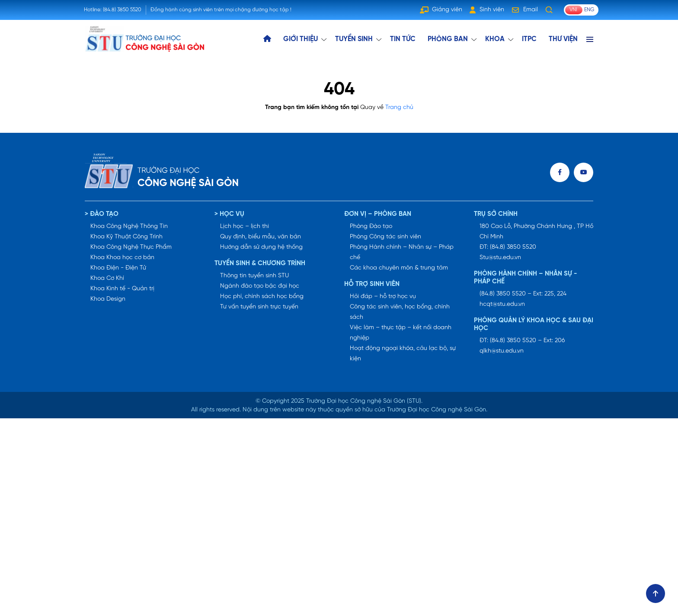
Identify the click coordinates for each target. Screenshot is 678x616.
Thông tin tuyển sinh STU (254, 276)
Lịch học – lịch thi (245, 226)
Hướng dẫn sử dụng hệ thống (261, 247)
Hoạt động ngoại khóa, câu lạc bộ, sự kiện (403, 354)
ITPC (529, 39)
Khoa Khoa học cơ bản (122, 258)
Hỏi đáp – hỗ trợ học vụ (383, 297)
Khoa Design (108, 299)
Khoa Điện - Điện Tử (118, 268)
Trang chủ (399, 107)
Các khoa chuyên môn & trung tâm (399, 268)
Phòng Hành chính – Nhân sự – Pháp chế (402, 252)
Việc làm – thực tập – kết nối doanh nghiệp (401, 333)
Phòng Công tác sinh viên (385, 237)
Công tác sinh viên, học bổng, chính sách (400, 312)
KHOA (495, 39)
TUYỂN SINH (354, 39)
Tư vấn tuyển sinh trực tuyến (259, 307)
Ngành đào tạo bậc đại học (260, 286)
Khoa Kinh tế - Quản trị (122, 289)
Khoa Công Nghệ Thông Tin (129, 226)
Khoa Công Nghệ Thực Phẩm (131, 247)
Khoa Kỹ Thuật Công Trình (126, 237)
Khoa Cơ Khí (107, 278)
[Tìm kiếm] (549, 10)
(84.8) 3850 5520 (122, 10)
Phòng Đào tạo (371, 226)
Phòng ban (448, 39)
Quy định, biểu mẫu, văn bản (261, 237)
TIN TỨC (403, 39)
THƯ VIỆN (563, 39)
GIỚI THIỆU (301, 39)
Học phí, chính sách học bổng (262, 297)
